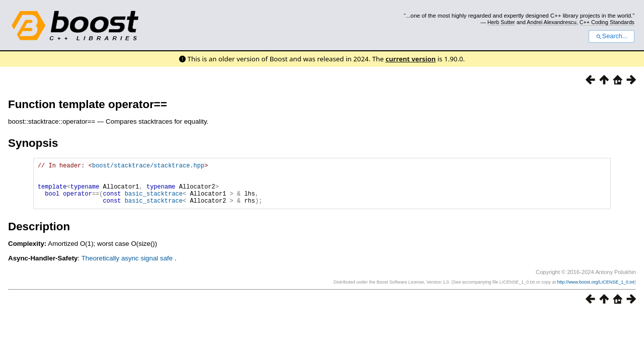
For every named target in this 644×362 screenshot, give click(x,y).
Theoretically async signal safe (128, 267)
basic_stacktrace (154, 201)
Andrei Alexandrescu (552, 22)
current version (411, 59)
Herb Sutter (501, 22)
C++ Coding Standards (607, 22)
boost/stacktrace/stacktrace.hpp (148, 167)
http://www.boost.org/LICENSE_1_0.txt (596, 291)
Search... (612, 36)
